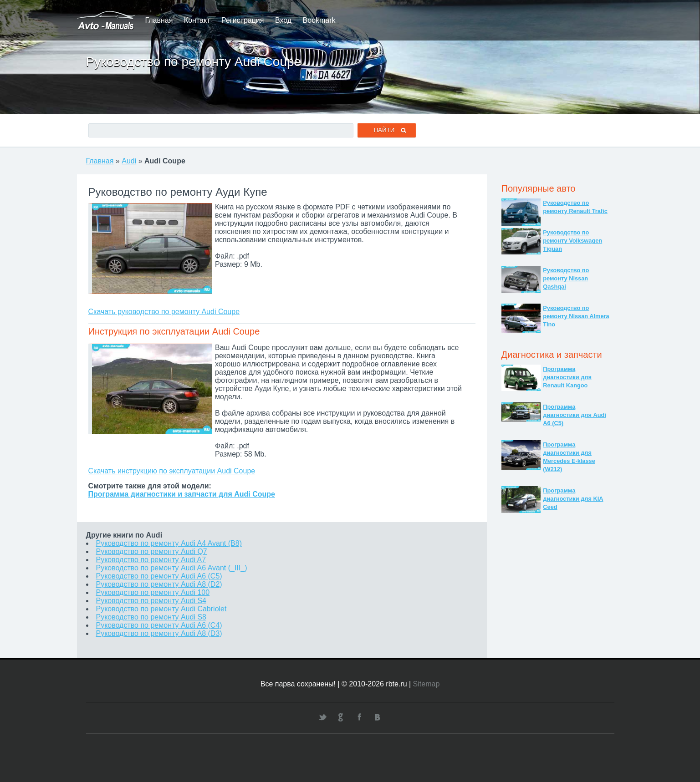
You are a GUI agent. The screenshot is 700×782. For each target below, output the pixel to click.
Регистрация (243, 20)
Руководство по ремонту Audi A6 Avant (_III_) (172, 568)
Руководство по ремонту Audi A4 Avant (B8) (169, 543)
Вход (283, 20)
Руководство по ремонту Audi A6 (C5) (159, 576)
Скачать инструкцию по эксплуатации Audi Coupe (172, 471)
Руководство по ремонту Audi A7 (151, 560)
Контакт (197, 20)
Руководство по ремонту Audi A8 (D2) (159, 584)
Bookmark (319, 20)
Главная (159, 20)
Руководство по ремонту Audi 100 (153, 592)
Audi (129, 161)
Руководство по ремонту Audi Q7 (152, 551)
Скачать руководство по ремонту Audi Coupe (164, 312)
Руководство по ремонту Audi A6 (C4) (159, 625)
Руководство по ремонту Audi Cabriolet (161, 609)
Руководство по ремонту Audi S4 (151, 601)
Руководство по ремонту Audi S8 (151, 617)
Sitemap (427, 684)
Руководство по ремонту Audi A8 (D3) (159, 633)
